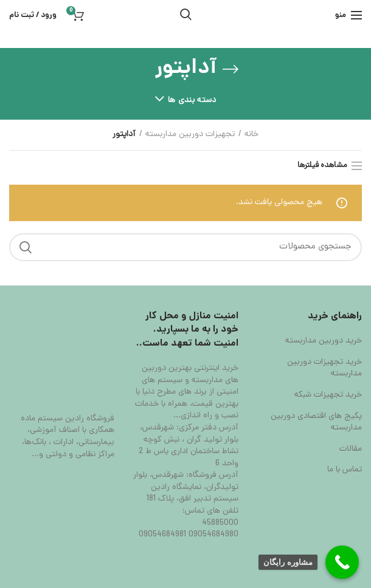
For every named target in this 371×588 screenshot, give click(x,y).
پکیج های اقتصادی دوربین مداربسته (316, 422)
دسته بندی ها (192, 101)
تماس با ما (345, 470)
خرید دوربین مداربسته (324, 341)
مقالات (351, 450)
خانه (251, 135)
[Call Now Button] (342, 562)
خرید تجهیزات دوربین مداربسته (324, 368)
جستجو (26, 247)
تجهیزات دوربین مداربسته (190, 135)
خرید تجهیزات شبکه (328, 395)
